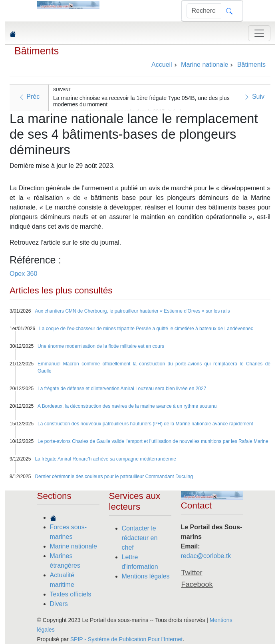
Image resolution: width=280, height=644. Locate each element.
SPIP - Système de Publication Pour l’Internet (126, 639)
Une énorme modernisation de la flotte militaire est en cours (101, 346)
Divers (59, 604)
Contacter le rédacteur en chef (140, 538)
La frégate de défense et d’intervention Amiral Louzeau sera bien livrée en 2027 (122, 389)
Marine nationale (73, 546)
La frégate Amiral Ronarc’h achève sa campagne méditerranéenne (105, 459)
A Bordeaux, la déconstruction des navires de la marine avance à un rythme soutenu (127, 406)
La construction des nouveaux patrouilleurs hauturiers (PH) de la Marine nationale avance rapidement (145, 424)
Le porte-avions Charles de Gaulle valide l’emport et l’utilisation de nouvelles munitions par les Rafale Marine (153, 441)
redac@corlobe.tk (206, 556)
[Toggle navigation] (259, 33)
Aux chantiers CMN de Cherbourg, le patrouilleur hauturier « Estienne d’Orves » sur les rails (132, 311)
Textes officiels (71, 594)
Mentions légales (146, 576)
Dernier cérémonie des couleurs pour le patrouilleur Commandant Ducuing (114, 477)
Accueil (162, 65)
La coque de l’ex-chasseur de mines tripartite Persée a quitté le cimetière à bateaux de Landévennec (146, 329)
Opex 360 (23, 274)
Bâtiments (37, 51)
